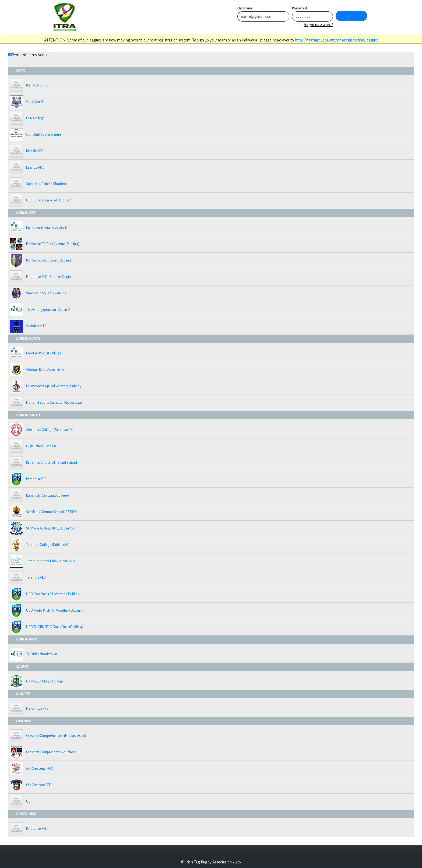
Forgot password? (318, 25)
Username (245, 8)
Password (299, 8)
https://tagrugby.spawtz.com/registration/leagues (337, 40)
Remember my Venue (30, 55)
